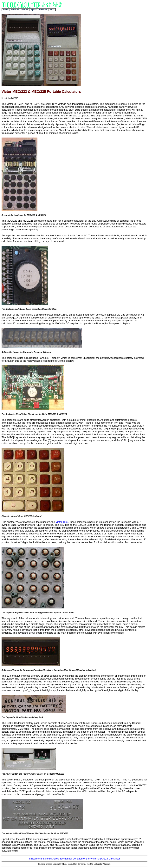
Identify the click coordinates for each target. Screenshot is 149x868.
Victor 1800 (62, 522)
